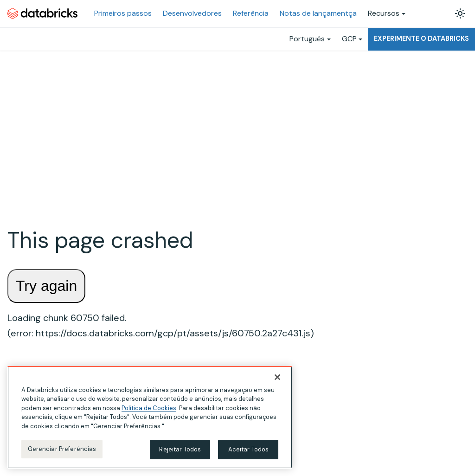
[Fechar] (277, 378)
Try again (46, 286)
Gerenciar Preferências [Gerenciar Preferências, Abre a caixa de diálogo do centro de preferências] (62, 449)
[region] (150, 418)
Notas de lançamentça (318, 13)
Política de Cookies (149, 408)
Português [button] (307, 39)
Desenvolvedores (192, 13)
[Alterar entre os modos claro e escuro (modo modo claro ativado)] (460, 13)
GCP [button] (349, 39)
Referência (251, 13)
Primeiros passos (123, 13)
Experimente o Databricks (421, 39)
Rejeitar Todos (180, 450)
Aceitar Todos (249, 450)
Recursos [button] (384, 13)
